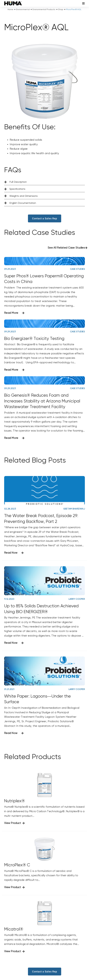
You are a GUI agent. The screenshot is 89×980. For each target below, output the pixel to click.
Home (10, 10)
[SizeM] (13, 3)
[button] (44, 182)
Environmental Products (44, 10)
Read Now (11, 553)
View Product (13, 823)
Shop (61, 10)
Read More (11, 313)
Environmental (23, 10)
